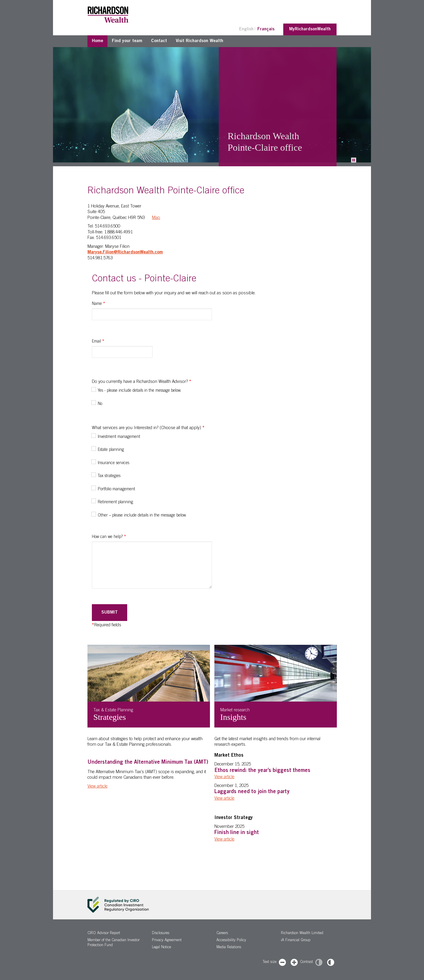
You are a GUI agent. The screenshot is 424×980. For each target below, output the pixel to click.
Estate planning (111, 450)
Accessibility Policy (231, 940)
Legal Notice (162, 947)
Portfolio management (116, 489)
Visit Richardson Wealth (199, 41)
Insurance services (114, 463)
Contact (159, 41)
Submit (110, 613)
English (246, 29)
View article (97, 787)
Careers (222, 933)
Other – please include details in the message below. (142, 516)
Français (266, 29)
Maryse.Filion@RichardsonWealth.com (125, 252)
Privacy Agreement (167, 940)
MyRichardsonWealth (310, 29)
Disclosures (161, 933)
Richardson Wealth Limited (302, 933)
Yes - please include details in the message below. (139, 391)
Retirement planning (115, 502)
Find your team (127, 41)
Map (156, 218)
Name (98, 304)
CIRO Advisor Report (104, 933)
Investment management (119, 437)
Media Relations (229, 947)
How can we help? (109, 537)
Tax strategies (109, 476)
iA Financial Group (296, 940)
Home (97, 41)
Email (98, 342)
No (100, 404)
